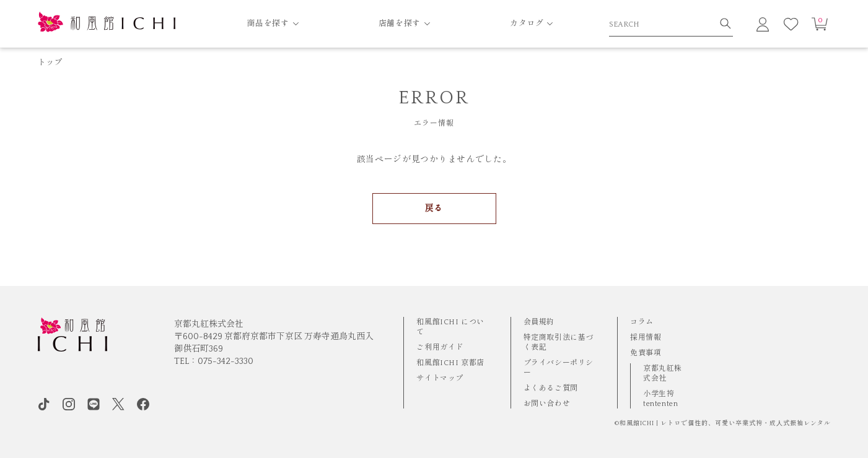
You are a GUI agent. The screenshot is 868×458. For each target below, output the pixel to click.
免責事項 (646, 353)
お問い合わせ (547, 404)
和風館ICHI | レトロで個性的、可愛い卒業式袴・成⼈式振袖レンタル (725, 424)
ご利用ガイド (440, 348)
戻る (434, 209)
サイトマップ (440, 378)
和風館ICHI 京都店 (450, 363)
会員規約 (539, 322)
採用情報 (646, 338)
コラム (642, 322)
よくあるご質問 (551, 388)
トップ (50, 63)
